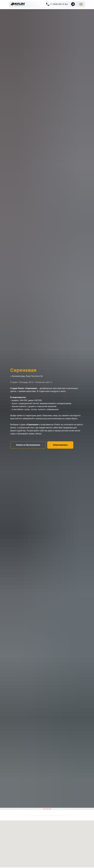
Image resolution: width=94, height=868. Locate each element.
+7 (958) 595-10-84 (59, 4)
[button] (28, 445)
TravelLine (47, 809)
